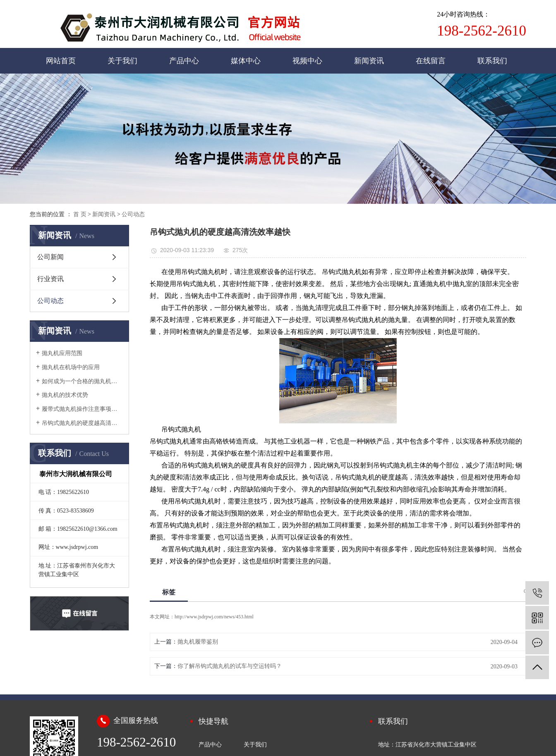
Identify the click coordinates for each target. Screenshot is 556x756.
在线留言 (431, 61)
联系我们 (492, 61)
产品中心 (184, 61)
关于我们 (122, 61)
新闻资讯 (369, 61)
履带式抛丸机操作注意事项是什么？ (82, 409)
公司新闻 (50, 257)
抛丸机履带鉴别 (198, 642)
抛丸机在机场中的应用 (71, 367)
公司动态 (133, 214)
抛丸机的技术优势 (65, 395)
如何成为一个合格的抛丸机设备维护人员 (82, 381)
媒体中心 (246, 61)
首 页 (80, 214)
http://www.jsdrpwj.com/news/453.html (214, 617)
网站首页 (61, 61)
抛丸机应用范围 (62, 353)
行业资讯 (50, 279)
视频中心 (307, 61)
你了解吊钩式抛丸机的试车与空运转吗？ (230, 666)
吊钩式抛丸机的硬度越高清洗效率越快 (82, 423)
